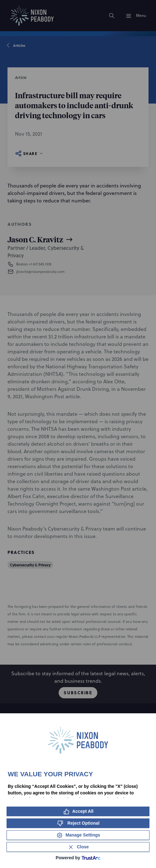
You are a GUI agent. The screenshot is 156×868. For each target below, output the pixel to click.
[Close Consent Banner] (78, 847)
